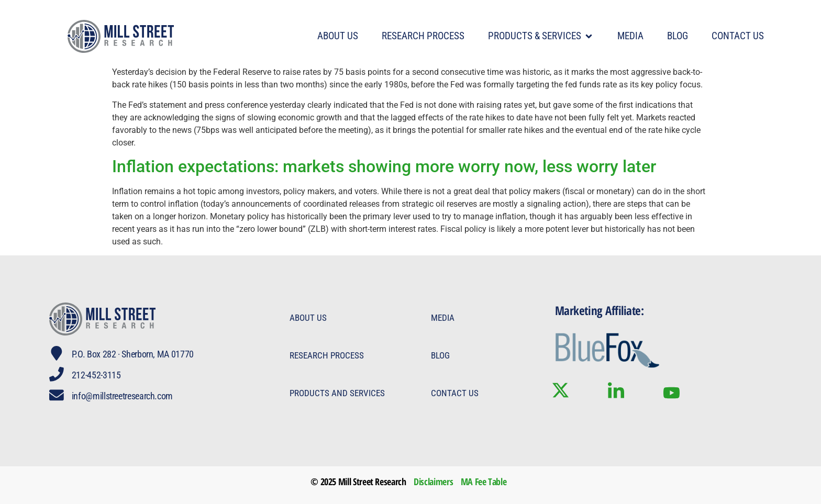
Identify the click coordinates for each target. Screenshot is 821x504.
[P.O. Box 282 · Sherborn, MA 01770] (57, 353)
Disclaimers (433, 481)
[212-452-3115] (57, 374)
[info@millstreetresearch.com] (57, 395)
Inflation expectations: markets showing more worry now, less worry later (384, 166)
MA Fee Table (484, 481)
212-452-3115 (96, 375)
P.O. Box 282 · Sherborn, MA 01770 (133, 354)
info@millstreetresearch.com (122, 396)
